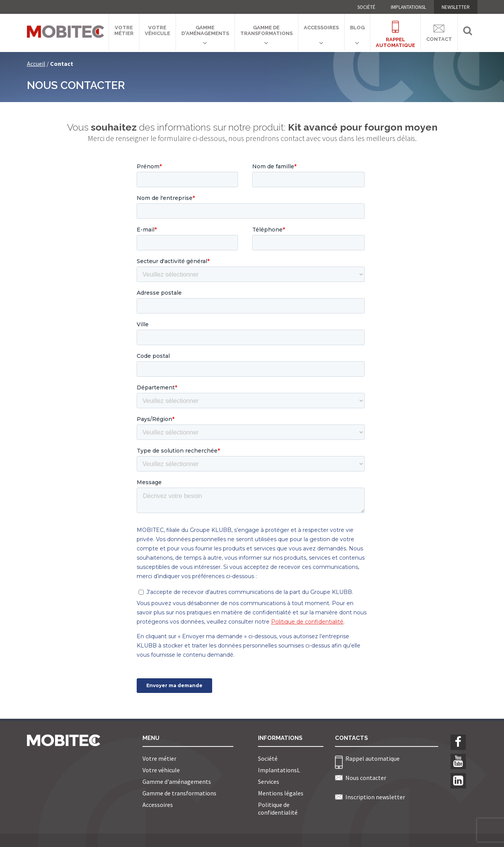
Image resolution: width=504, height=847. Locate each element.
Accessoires (321, 28)
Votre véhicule (157, 30)
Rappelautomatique (395, 30)
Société (366, 7)
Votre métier (124, 30)
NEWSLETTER (456, 7)
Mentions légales (281, 793)
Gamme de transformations (266, 30)
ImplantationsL (409, 7)
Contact (439, 32)
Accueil (36, 64)
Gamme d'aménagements (205, 30)
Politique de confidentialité (278, 808)
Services (269, 782)
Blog (357, 28)
